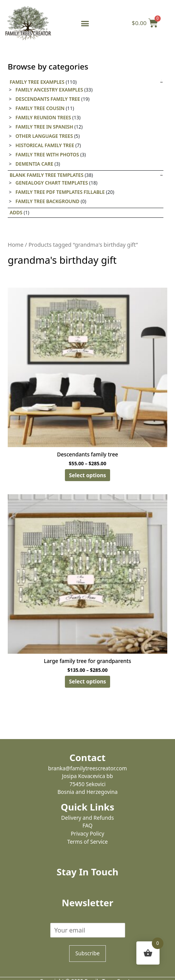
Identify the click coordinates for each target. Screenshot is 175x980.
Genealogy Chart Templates (52, 183)
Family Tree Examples (37, 82)
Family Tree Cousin (40, 108)
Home (16, 245)
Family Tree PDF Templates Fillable (60, 192)
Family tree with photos (47, 155)
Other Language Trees (44, 136)
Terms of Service (87, 842)
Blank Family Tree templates (47, 175)
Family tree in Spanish (44, 127)
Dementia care (34, 164)
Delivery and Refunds (87, 818)
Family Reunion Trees (43, 118)
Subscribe (87, 953)
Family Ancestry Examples (49, 90)
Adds (16, 213)
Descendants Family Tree (48, 99)
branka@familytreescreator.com (88, 768)
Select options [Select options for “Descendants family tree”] (88, 475)
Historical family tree (45, 145)
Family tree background (48, 201)
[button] (85, 23)
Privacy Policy (87, 833)
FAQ (88, 825)
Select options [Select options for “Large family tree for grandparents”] (88, 681)
